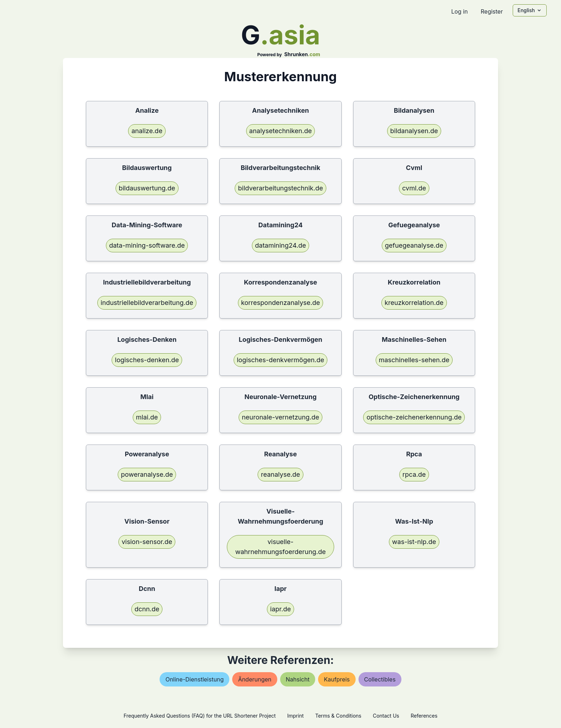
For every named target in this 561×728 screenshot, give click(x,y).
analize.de (147, 131)
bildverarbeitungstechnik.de (280, 188)
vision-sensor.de (147, 542)
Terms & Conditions (338, 716)
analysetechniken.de (281, 131)
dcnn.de (147, 609)
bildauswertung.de (147, 188)
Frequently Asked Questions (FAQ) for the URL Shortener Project (199, 716)
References (424, 716)
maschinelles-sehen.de (414, 360)
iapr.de (280, 609)
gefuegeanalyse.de (414, 245)
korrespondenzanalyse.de (280, 303)
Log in (459, 11)
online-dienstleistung (194, 679)
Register (492, 11)
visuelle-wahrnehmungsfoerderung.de (280, 547)
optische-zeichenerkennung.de (414, 417)
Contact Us (386, 716)
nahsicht (298, 679)
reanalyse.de (280, 474)
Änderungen (255, 679)
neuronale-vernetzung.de (280, 417)
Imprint (296, 716)
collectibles (380, 679)
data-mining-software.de (147, 245)
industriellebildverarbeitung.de (147, 303)
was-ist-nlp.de (414, 542)
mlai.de (147, 417)
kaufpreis (337, 679)
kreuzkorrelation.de (414, 303)
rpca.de (414, 474)
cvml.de (414, 188)
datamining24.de (280, 245)
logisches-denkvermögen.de (280, 360)
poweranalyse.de (147, 474)
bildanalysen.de (414, 131)
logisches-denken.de (147, 360)
